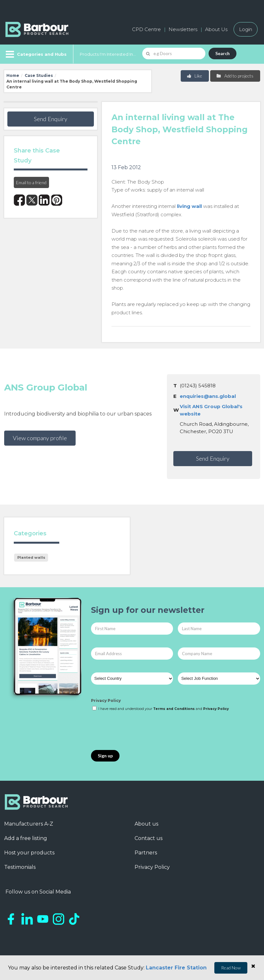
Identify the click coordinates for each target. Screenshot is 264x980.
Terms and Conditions (174, 709)
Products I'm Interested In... (108, 54)
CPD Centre (146, 29)
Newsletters (183, 29)
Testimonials (20, 867)
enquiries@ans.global (208, 396)
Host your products (29, 853)
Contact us (148, 838)
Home (13, 75)
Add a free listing (26, 838)
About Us (216, 29)
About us (146, 824)
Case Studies (39, 75)
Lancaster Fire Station (176, 968)
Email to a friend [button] (31, 182)
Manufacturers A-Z (29, 824)
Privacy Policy (106, 700)
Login (246, 29)
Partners (146, 853)
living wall (189, 206)
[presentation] (140, 731)
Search (223, 53)
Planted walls (31, 557)
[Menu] (35, 54)
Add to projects (235, 76)
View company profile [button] (40, 438)
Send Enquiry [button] (51, 119)
